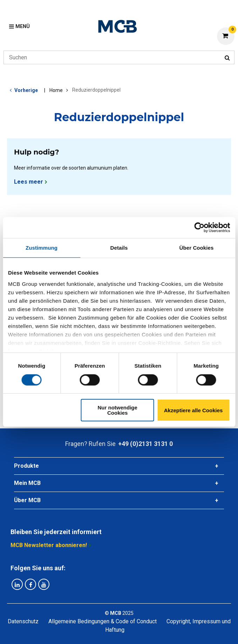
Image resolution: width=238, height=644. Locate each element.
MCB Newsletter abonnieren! (49, 545)
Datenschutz (23, 621)
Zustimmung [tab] (42, 248)
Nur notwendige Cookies (118, 410)
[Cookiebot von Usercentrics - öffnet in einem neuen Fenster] (199, 228)
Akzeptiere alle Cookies (193, 410)
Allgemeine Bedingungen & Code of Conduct (103, 621)
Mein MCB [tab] (27, 483)
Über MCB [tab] (27, 500)
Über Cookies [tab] (197, 248)
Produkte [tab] (26, 466)
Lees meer (29, 182)
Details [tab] (119, 248)
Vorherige (26, 90)
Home (56, 90)
